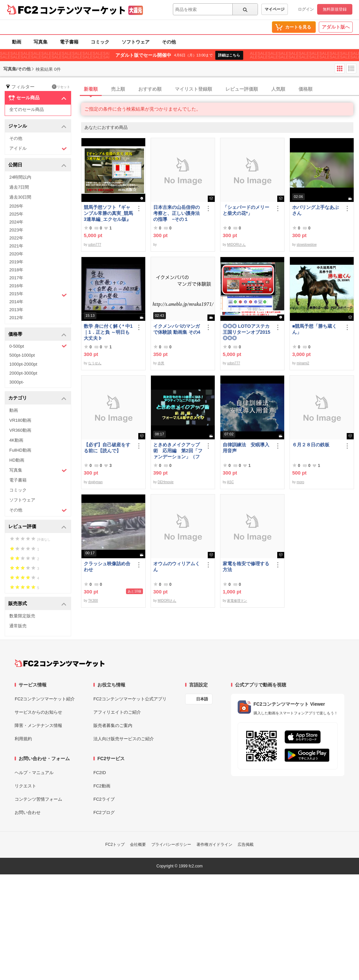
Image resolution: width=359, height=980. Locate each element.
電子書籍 (69, 42)
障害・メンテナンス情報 (38, 725)
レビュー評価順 (242, 89)
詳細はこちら (229, 55)
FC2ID (100, 773)
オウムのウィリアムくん (177, 567)
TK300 (93, 601)
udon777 (95, 245)
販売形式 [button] (37, 604)
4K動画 (16, 440)
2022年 (16, 238)
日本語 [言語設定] (202, 699)
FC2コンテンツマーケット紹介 (45, 699)
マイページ (275, 9)
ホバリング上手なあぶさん (315, 210)
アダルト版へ (336, 27)
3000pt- (17, 382)
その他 (169, 42)
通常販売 (18, 626)
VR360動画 (20, 430)
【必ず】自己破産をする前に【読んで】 (107, 448)
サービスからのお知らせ (38, 712)
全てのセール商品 (27, 109)
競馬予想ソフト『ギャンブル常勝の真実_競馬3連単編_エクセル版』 (108, 213)
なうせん (95, 363)
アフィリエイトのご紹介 (117, 712)
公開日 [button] (37, 165)
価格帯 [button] (37, 335)
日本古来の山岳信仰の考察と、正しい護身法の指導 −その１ (177, 213)
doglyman (95, 482)
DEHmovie (166, 482)
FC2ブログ (104, 812)
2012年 (16, 318)
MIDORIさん (236, 245)
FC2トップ (115, 845)
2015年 (38, 295)
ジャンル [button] (37, 126)
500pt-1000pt (22, 355)
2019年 (16, 262)
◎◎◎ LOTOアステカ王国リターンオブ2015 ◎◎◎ (246, 332)
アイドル (38, 149)
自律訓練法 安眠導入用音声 (246, 448)
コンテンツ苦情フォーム (38, 799)
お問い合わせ (28, 812)
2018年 (16, 270)
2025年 (16, 214)
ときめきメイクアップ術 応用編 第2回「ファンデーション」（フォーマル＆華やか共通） (178, 451)
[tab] (220, 89)
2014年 (16, 302)
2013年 (16, 310)
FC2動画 (102, 786)
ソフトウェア (136, 42)
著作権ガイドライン (214, 845)
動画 (17, 42)
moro (300, 482)
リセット (61, 87)
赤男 (161, 363)
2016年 (16, 286)
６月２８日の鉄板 (311, 445)
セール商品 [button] (37, 98)
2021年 (16, 246)
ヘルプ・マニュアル (34, 773)
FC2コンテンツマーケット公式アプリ (130, 699)
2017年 (16, 278)
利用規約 (23, 739)
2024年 (16, 222)
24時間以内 (20, 177)
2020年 (16, 254)
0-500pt (38, 346)
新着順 (91, 89)
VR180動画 (20, 420)
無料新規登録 (335, 9)
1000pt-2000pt (23, 364)
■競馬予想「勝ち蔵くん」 (314, 329)
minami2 (303, 363)
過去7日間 (19, 187)
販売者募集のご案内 (113, 725)
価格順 (305, 89)
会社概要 (138, 845)
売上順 (118, 89)
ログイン (306, 9)
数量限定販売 (22, 616)
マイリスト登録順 (193, 89)
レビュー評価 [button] (37, 527)
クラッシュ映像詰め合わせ (107, 567)
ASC (231, 482)
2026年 (16, 206)
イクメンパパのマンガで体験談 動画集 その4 (177, 329)
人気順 (278, 89)
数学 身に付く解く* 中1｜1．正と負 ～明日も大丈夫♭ (108, 332)
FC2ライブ (104, 799)
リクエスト (25, 786)
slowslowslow (306, 245)
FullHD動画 (20, 450)
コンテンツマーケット (83, 10)
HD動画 (17, 460)
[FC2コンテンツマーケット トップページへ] (60, 663)
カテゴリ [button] (37, 398)
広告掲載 (246, 845)
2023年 (16, 230)
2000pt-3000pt (23, 373)
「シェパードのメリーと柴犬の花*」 (246, 210)
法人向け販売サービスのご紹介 (124, 739)
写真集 (41, 42)
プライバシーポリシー (171, 845)
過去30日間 (20, 197)
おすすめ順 (150, 89)
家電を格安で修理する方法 (246, 567)
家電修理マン (237, 601)
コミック (100, 42)
